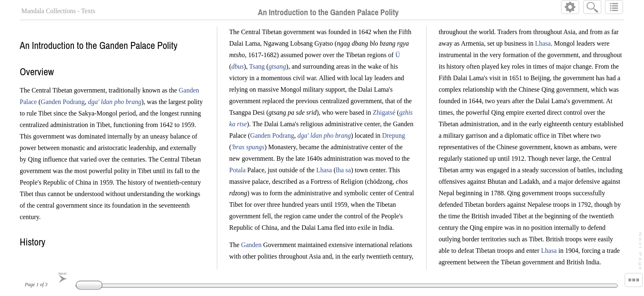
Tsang (257, 66)
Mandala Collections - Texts (58, 11)
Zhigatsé (384, 112)
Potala (238, 170)
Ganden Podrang (63, 102)
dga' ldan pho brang (115, 102)
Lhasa (324, 170)
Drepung (394, 135)
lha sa (344, 170)
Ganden (252, 245)
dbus (238, 66)
